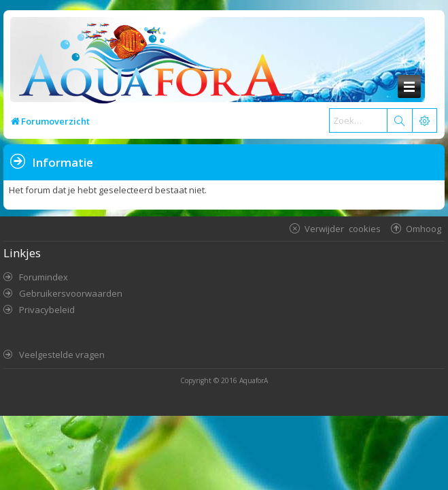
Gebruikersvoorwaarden (71, 293)
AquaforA (254, 380)
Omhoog (424, 228)
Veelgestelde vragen (62, 355)
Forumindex (44, 277)
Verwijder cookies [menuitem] (343, 228)
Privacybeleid (47, 310)
